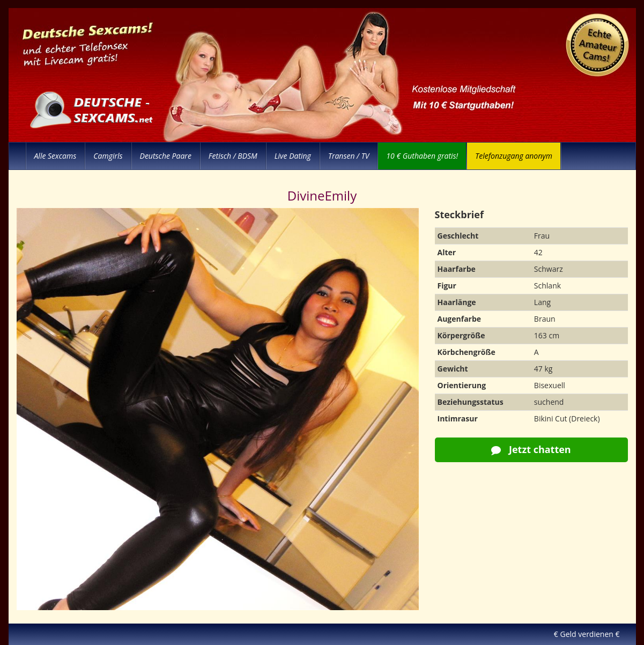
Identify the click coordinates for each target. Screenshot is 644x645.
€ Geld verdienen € (587, 634)
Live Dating (293, 156)
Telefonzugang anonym (514, 156)
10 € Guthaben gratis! (422, 156)
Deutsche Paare (166, 156)
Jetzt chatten (531, 449)
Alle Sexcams (55, 156)
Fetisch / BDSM (233, 156)
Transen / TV (349, 156)
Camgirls (108, 156)
